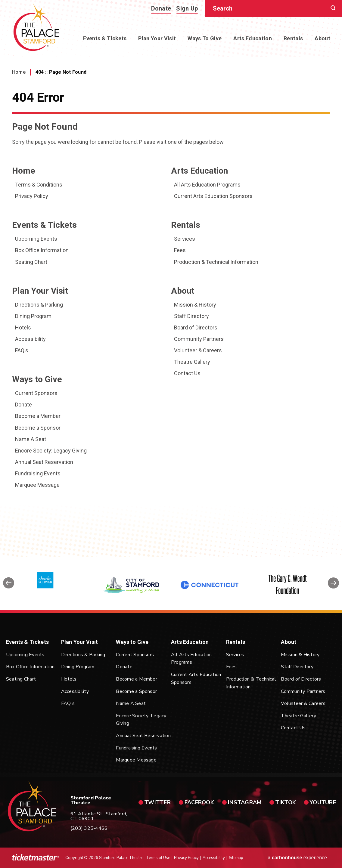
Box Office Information (42, 250)
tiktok (286, 802)
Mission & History (195, 305)
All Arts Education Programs (207, 185)
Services (185, 239)
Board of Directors (196, 327)
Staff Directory (191, 316)
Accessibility (30, 339)
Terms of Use (158, 858)
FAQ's (22, 350)
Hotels (23, 327)
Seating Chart (31, 262)
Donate (161, 8)
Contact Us (187, 373)
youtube (323, 802)
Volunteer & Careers (198, 350)
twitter (157, 802)
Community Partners (199, 339)
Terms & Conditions (39, 185)
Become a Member (38, 416)
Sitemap (236, 858)
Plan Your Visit (157, 38)
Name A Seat (31, 439)
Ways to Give (205, 38)
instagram (245, 802)
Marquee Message (37, 485)
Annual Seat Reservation (44, 462)
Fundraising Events (38, 473)
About (322, 38)
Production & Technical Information (216, 262)
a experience (297, 858)
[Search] (272, 8)
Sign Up (187, 8)
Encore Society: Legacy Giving (51, 451)
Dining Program (33, 316)
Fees (180, 250)
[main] (171, 278)
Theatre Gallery (192, 362)
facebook (199, 802)
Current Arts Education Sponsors (213, 196)
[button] (9, 585)
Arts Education (253, 38)
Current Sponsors (36, 393)
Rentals (293, 38)
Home (19, 72)
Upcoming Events (36, 239)
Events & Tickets (105, 38)
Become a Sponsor (38, 428)
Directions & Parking (39, 305)
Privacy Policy (32, 196)
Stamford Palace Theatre (36, 27)
